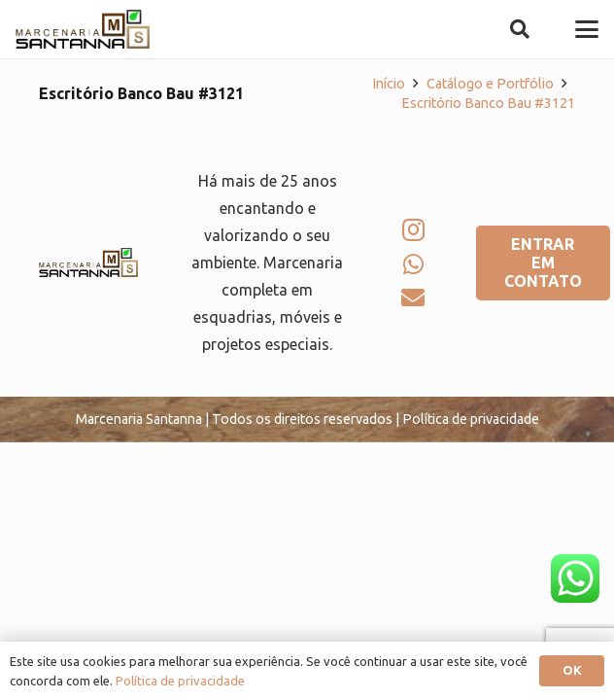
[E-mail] (413, 297)
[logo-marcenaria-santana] (83, 29)
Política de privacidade (180, 681)
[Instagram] (413, 229)
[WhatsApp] (413, 264)
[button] (520, 29)
